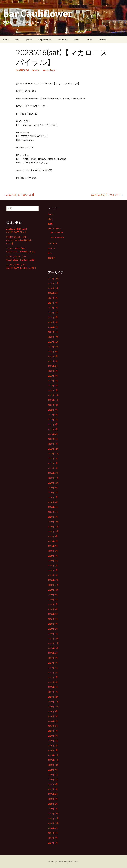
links (90, 40)
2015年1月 (53, 809)
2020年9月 (53, 488)
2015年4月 (53, 794)
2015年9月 (53, 770)
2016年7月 (53, 721)
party (29, 40)
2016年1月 (53, 750)
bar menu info (58, 238)
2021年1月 (53, 468)
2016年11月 (53, 702)
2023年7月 (53, 361)
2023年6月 (53, 366)
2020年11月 (53, 478)
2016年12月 (53, 697)
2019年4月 (53, 561)
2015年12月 (53, 755)
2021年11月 (53, 454)
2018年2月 (53, 629)
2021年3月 (53, 458)
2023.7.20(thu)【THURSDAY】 (107, 195)
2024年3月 (53, 322)
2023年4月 (53, 376)
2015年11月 (53, 760)
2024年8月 (53, 298)
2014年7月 (53, 838)
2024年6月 (53, 308)
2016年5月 (53, 731)
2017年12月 (53, 638)
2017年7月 (53, 663)
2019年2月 (53, 570)
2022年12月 (53, 395)
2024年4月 (53, 317)
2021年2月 (53, 463)
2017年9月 (53, 653)
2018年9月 (53, 595)
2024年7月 (53, 303)
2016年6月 (53, 726)
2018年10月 (53, 590)
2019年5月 (53, 556)
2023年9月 (53, 351)
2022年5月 (53, 429)
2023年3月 (53, 381)
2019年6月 (53, 551)
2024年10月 (53, 288)
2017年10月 (53, 648)
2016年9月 (53, 711)
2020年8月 (53, 493)
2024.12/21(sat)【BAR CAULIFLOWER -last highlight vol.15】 (19, 240)
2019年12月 (53, 522)
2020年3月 (53, 507)
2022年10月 (53, 405)
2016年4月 (53, 736)
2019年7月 (53, 546)
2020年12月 (53, 473)
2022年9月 (53, 410)
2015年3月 (53, 799)
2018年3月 (53, 624)
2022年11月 (53, 400)
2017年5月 (53, 672)
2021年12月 (53, 449)
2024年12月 (53, 279)
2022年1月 (53, 444)
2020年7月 (53, 497)
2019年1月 (53, 575)
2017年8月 (53, 658)
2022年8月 (53, 415)
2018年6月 (53, 609)
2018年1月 (53, 634)
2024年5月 (53, 313)
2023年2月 (53, 386)
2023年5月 (53, 371)
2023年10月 (53, 347)
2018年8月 (53, 600)
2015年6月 (53, 784)
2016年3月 (53, 741)
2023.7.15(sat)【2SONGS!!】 (19, 195)
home (6, 40)
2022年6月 (53, 424)
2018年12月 (53, 580)
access (77, 40)
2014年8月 (53, 833)
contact (102, 40)
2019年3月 (53, 565)
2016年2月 (53, 745)
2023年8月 (53, 356)
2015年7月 (53, 780)
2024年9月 (53, 293)
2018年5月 (53, 614)
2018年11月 (53, 585)
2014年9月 (53, 828)
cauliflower (50, 70)
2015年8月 (53, 775)
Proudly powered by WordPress (63, 862)
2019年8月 (53, 541)
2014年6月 (53, 843)
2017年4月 (53, 677)
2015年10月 (53, 765)
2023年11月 (53, 342)
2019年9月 (53, 536)
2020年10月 (53, 483)
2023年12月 (53, 337)
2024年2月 (53, 327)
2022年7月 (53, 420)
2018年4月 (53, 619)
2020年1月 (53, 517)
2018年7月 (53, 604)
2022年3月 (53, 439)
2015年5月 (53, 789)
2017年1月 (53, 692)
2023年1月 (53, 390)
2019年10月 (53, 531)
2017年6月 (53, 668)
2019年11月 (53, 527)
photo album (57, 233)
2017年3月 (53, 682)
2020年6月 (53, 502)
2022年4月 (53, 434)
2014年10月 (53, 823)
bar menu (63, 40)
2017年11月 (53, 643)
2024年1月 (53, 332)
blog (18, 40)
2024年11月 (53, 283)
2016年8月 (53, 716)
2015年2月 (53, 804)
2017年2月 (53, 687)
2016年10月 (53, 707)
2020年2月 (53, 512)
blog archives (45, 40)
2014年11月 (53, 818)
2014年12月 (53, 814)
